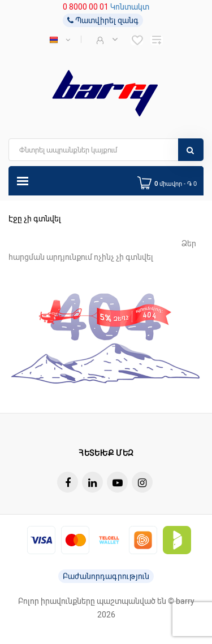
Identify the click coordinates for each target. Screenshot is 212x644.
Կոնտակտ (130, 7)
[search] (106, 150)
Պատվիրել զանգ (103, 20)
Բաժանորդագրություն (106, 576)
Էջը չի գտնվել (35, 219)
